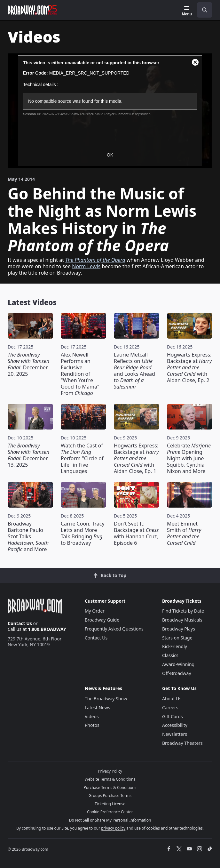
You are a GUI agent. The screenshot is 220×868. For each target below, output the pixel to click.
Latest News (98, 707)
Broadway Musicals (182, 620)
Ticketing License (110, 804)
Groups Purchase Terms (110, 796)
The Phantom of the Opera (95, 260)
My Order (95, 611)
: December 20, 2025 (28, 364)
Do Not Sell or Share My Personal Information (110, 820)
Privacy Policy (110, 771)
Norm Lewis (86, 266)
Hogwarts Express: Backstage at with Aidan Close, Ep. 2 (189, 367)
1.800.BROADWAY (47, 629)
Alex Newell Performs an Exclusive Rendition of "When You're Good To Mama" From (80, 374)
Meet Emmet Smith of (184, 533)
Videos (92, 716)
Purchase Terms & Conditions (110, 788)
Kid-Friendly (175, 646)
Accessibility (175, 725)
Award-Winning (178, 664)
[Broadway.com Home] (32, 10)
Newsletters (175, 734)
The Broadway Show (106, 699)
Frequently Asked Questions (114, 629)
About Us (172, 699)
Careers (170, 707)
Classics (170, 655)
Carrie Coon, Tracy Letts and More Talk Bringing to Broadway (83, 533)
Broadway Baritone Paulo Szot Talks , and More (28, 536)
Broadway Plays (179, 629)
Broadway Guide (102, 620)
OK (110, 155)
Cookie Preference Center (110, 812)
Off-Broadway (177, 673)
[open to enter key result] (205, 10)
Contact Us (20, 623)
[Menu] (187, 11)
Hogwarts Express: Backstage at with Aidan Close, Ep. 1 (136, 458)
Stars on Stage (177, 638)
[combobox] (202, 10)
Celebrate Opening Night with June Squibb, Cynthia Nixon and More (189, 458)
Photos (92, 725)
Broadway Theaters (182, 743)
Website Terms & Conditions (110, 779)
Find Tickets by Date (183, 611)
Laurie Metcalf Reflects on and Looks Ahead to (134, 371)
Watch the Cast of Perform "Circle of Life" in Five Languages (82, 458)
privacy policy (113, 828)
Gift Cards (173, 716)
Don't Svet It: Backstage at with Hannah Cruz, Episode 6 (136, 533)
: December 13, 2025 (28, 455)
